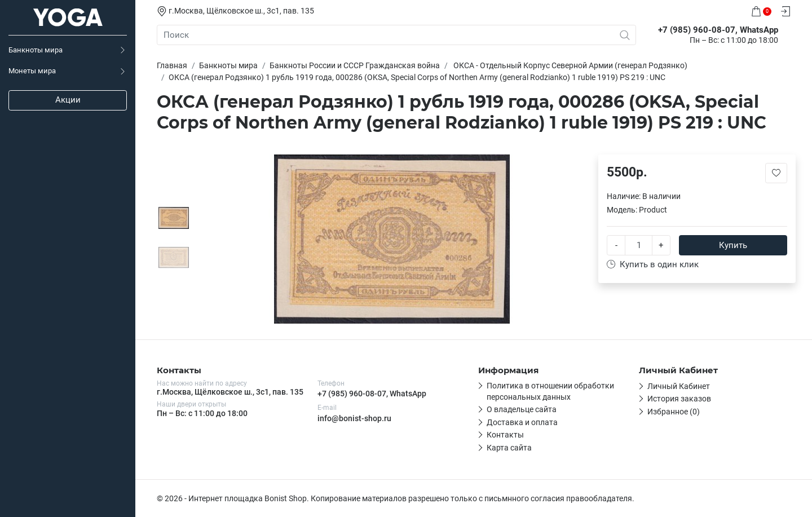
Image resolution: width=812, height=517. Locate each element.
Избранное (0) (674, 412)
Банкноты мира (36, 50)
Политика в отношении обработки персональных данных (550, 391)
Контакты (505, 435)
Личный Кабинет (679, 386)
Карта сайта (509, 448)
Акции (68, 100)
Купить (733, 245)
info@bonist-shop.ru (354, 418)
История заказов (679, 399)
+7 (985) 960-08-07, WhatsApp (372, 394)
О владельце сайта (522, 409)
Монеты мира (32, 71)
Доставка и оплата (522, 422)
